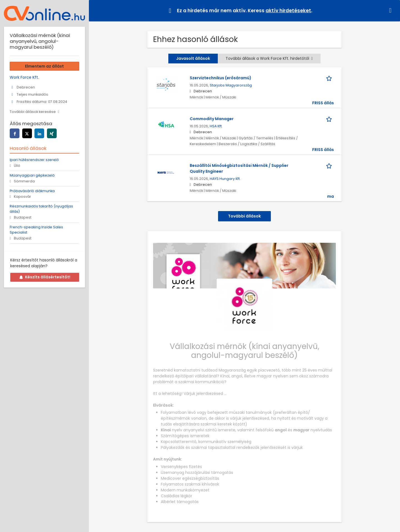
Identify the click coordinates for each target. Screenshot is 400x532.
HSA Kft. (216, 126)
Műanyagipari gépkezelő (32, 175)
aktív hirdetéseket (288, 11)
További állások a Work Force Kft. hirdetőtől (269, 58)
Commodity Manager (212, 119)
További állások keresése (33, 112)
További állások (244, 216)
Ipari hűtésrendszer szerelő (34, 160)
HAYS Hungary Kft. (225, 179)
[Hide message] (391, 10)
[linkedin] (39, 133)
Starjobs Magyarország (231, 85)
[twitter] (27, 133)
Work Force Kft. (24, 77)
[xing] (52, 133)
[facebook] (15, 133)
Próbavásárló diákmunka (32, 191)
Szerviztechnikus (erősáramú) (221, 78)
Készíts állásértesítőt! (45, 277)
